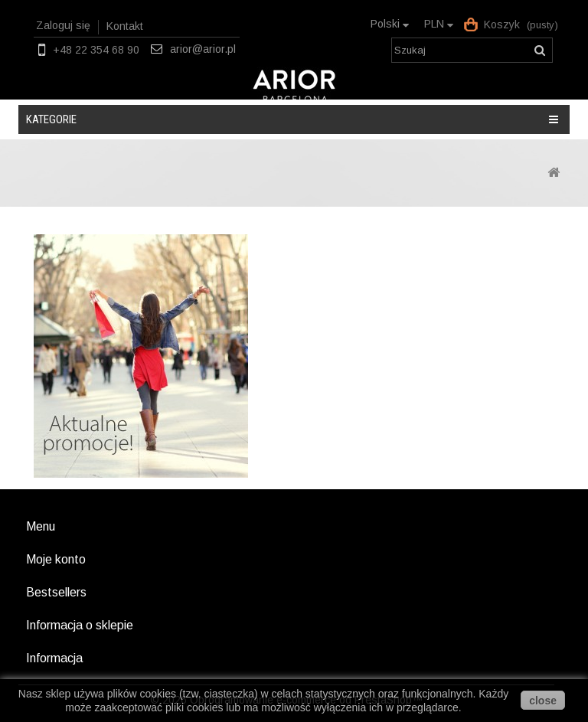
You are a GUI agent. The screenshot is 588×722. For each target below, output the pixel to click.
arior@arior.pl (203, 49)
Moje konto (56, 559)
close (543, 701)
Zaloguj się (63, 25)
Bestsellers (56, 592)
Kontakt (125, 26)
